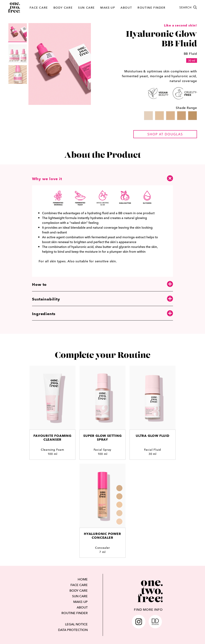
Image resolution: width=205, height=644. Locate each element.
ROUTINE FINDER (151, 8)
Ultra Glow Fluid (153, 436)
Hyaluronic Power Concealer (102, 536)
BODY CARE (63, 8)
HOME (83, 579)
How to (102, 284)
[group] (18, 33)
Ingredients (102, 314)
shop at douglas (165, 134)
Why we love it (102, 178)
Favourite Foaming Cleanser (52, 438)
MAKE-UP (108, 8)
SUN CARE (86, 8)
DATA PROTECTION (73, 630)
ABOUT (126, 8)
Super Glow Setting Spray (102, 438)
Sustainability (102, 299)
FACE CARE (39, 8)
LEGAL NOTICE (76, 624)
